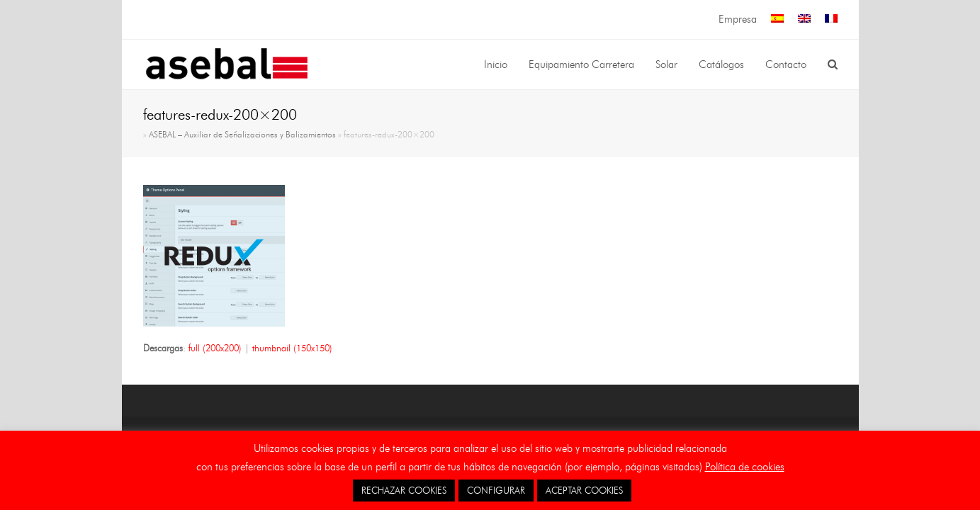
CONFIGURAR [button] (496, 490)
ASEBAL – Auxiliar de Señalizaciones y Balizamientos (242, 135)
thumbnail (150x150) (292, 348)
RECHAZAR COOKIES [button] (404, 490)
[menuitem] (777, 19)
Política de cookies (745, 467)
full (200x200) (215, 348)
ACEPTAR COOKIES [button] (584, 490)
